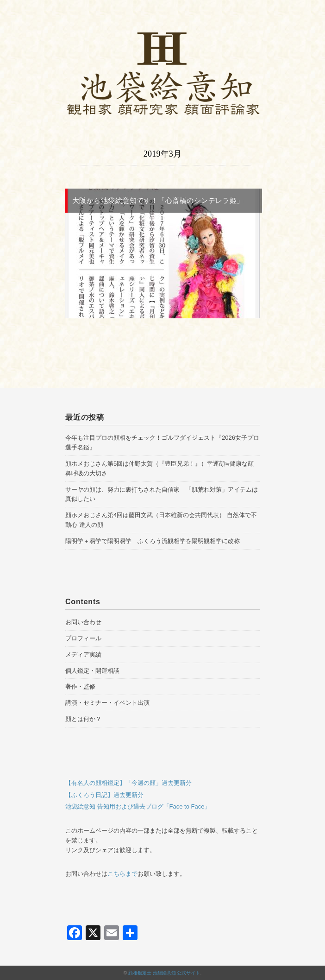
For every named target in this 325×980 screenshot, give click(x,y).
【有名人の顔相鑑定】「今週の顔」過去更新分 (128, 783)
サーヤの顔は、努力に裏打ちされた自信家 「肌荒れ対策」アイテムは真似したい (162, 494)
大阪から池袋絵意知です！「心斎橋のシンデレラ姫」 (158, 200)
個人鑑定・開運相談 (92, 671)
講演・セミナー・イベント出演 (107, 703)
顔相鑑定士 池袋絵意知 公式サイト (164, 973)
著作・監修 (80, 686)
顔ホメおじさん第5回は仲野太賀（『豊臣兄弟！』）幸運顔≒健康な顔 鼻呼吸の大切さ (159, 468)
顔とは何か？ (83, 719)
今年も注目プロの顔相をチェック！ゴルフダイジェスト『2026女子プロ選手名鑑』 (162, 443)
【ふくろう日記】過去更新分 (104, 795)
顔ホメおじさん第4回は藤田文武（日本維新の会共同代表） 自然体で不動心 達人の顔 (161, 520)
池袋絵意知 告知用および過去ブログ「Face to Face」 (138, 806)
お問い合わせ (83, 622)
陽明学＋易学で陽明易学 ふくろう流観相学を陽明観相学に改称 (153, 541)
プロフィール (83, 638)
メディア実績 (83, 654)
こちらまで (122, 874)
